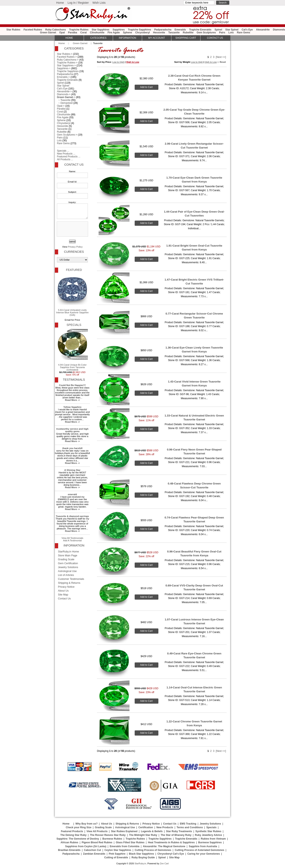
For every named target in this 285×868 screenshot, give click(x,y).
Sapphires (119, 30)
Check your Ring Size (79, 827)
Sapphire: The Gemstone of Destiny (78, 839)
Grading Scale (66, 559)
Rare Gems (244, 33)
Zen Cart (164, 863)
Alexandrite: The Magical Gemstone (164, 846)
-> (66, 97)
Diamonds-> (64, 94)
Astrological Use (67, 571)
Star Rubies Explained (124, 831)
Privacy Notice (66, 587)
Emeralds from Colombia (125, 846)
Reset (223, 62)
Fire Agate (114, 33)
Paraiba (73, 33)
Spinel (218, 30)
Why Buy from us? (87, 824)
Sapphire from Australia (203, 846)
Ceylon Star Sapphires (118, 850)
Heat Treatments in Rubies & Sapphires (171, 842)
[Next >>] (221, 57)
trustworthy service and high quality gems (72, 430)
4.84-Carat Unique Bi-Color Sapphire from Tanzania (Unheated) (72, 350)
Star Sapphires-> (66, 66)
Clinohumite (97, 33)
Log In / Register (78, 3)
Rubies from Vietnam (213, 839)
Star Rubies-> (65, 54)
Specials (74, 325)
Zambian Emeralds (94, 854)
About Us (63, 591)
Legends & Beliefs (152, 831)
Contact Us (74, 165)
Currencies (74, 252)
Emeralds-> (63, 77)
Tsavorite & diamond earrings (72, 516)
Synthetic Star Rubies (208, 831)
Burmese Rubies (112, 839)
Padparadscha (163, 30)
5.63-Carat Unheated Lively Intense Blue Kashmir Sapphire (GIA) (72, 295)
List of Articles (66, 575)
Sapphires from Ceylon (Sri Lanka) (86, 846)
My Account (157, 38)
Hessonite (159, 33)
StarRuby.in (140, 863)
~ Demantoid (65, 103)
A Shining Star (72, 470)
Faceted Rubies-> (67, 57)
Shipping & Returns (69, 583)
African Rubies (69, 842)
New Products (165, 827)
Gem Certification (68, 563)
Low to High (118, 62)
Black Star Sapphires (141, 854)
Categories (98, 38)
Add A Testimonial (72, 540)
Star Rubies (13, 30)
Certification (146, 827)
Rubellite (188, 33)
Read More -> (72, 400)
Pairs (222, 33)
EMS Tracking (188, 824)
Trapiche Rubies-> (67, 63)
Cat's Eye (247, 30)
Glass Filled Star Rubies (130, 842)
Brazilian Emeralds (69, 850)
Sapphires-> (64, 68)
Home (60, 3)
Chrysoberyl (143, 33)
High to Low (133, 62)
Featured (74, 270)
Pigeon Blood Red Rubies (97, 842)
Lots (231, 33)
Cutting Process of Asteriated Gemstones (199, 850)
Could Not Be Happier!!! (72, 385)
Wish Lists (99, 3)
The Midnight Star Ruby (143, 835)
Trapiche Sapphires (139, 30)
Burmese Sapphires (210, 842)
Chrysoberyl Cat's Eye (171, 854)
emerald (72, 494)
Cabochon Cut (92, 850)
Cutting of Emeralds (116, 857)
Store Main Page (68, 556)
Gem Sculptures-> (67, 135)
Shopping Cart (186, 38)
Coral (83, 33)
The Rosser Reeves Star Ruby (108, 835)
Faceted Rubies (33, 30)
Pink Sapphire (117, 854)
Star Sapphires (101, 30)
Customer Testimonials (71, 579)
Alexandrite (263, 30)
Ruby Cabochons (56, 30)
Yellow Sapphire (72, 407)
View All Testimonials (72, 538)
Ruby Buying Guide (143, 857)
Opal (62, 33)
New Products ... (66, 154)
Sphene (127, 33)
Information (127, 38)
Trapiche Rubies (79, 30)
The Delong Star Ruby (74, 835)
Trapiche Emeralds (200, 30)
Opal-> (61, 106)
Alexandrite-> (64, 91)
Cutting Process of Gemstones (153, 850)
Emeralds (180, 30)
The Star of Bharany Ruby (176, 835)
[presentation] (72, 229)
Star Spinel (232, 30)
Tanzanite (174, 33)
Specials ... (63, 151)
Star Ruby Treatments (179, 831)
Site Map (63, 595)
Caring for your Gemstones (204, 854)
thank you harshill (72, 448)
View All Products (97, 831)
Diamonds (279, 30)
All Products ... (65, 159)
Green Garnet (80, 43)
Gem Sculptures (206, 33)
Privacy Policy (75, 247)
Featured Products (72, 831)
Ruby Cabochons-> (68, 60)
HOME (69, 38)
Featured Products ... (69, 157)
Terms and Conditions (190, 827)
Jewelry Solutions (68, 567)
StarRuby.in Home (68, 552)
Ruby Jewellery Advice (208, 835)
